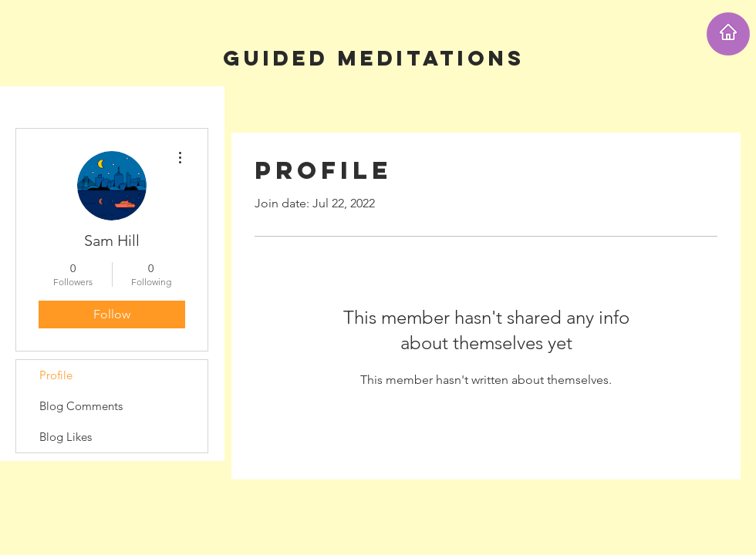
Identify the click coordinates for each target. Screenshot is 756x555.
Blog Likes (66, 437)
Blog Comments (81, 406)
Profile (56, 375)
